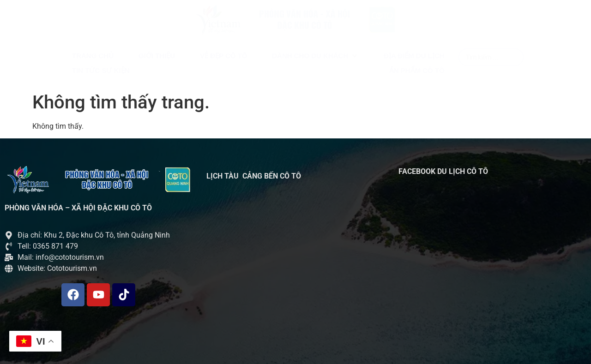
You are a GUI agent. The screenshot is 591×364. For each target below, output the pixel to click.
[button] (315, 56)
